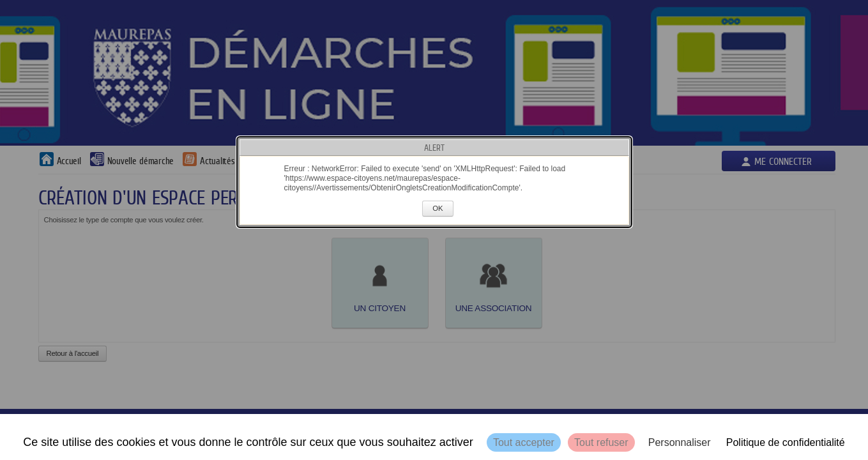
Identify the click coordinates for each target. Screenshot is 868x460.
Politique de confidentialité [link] (786, 442)
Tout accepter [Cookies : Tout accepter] (524, 442)
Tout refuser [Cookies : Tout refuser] (601, 442)
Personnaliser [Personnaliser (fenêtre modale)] (680, 442)
